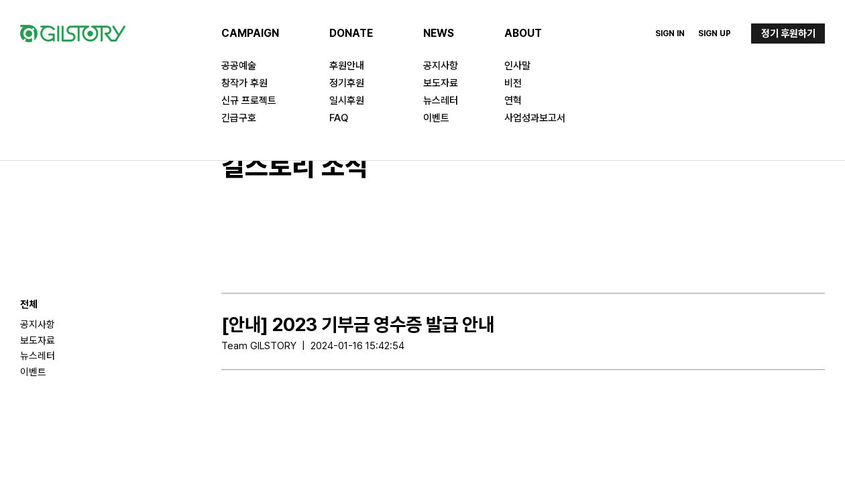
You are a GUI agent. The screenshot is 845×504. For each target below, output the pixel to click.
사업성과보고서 (535, 118)
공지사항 (441, 66)
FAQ (339, 118)
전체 (29, 304)
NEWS (439, 33)
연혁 (513, 101)
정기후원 (347, 83)
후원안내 (347, 66)
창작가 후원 (244, 83)
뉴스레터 (441, 101)
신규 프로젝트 (249, 101)
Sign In (670, 34)
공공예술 (239, 66)
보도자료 (441, 83)
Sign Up (715, 34)
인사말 (517, 66)
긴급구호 (239, 118)
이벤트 (436, 118)
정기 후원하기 (788, 34)
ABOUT (523, 33)
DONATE (351, 33)
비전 (513, 83)
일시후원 (347, 101)
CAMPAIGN (250, 33)
